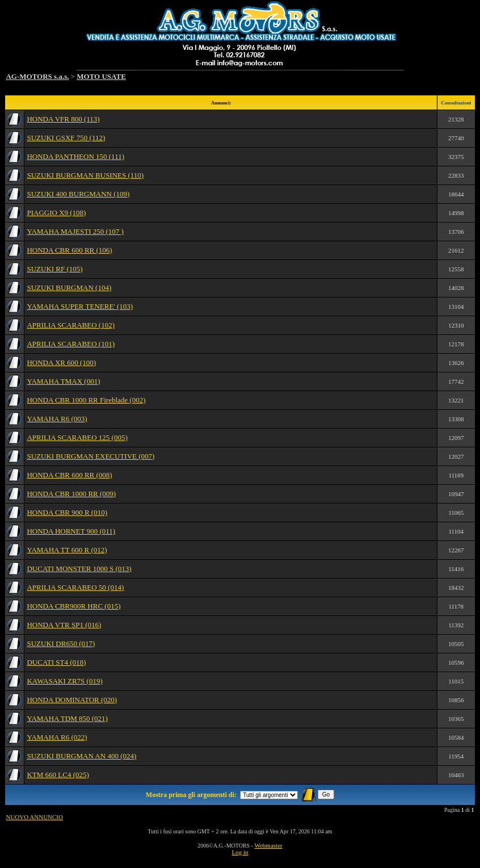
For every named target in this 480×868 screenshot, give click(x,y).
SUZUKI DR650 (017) (61, 643)
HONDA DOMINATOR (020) (72, 700)
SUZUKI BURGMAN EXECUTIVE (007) (90, 456)
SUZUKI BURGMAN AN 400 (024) (81, 756)
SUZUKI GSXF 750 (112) (66, 138)
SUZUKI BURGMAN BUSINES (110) (85, 175)
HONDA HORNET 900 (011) (71, 531)
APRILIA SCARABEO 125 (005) (77, 437)
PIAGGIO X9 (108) (56, 213)
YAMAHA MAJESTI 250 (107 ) (75, 231)
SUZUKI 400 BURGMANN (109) (78, 194)
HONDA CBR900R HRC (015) (73, 606)
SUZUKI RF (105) (54, 269)
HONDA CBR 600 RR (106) (69, 250)
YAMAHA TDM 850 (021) (67, 718)
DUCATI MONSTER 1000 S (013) (79, 569)
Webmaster (268, 845)
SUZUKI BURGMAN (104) (69, 288)
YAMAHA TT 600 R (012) (67, 550)
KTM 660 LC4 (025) (58, 775)
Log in (240, 852)
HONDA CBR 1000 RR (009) (71, 494)
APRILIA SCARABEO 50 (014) (75, 587)
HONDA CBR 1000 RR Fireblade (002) (86, 400)
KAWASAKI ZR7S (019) (64, 681)
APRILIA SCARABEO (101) (71, 344)
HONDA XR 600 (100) (61, 362)
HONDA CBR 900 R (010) (67, 512)
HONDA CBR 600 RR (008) (69, 475)
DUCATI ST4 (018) (56, 662)
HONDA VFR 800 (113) (63, 119)
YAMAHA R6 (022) (57, 737)
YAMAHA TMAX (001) (63, 381)
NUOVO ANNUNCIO (34, 817)
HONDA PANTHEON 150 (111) (75, 156)
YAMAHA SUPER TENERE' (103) (80, 306)
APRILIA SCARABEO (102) (71, 325)
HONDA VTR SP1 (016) (64, 625)
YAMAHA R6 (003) (57, 419)
